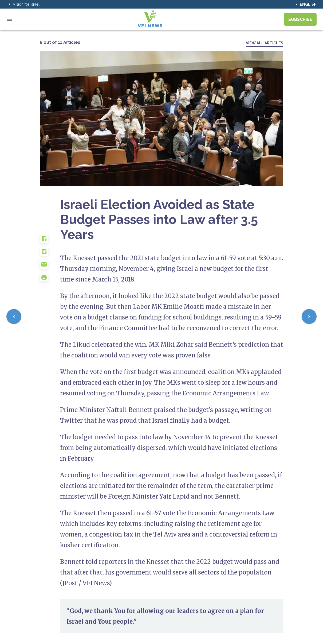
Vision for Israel (23, 4)
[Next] (309, 317)
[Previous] (14, 317)
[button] (50, 241)
